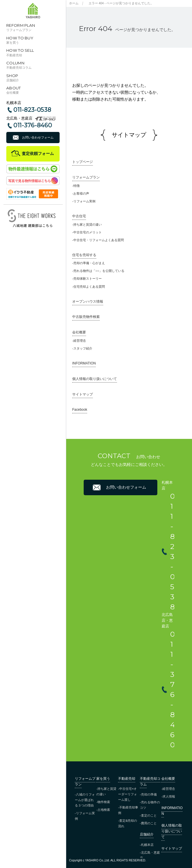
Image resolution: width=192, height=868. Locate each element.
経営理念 (80, 341)
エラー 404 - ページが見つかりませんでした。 (121, 3)
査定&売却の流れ (128, 823)
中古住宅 (79, 216)
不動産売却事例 (128, 810)
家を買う (103, 779)
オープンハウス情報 (88, 302)
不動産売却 (127, 779)
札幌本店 (147, 845)
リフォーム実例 (84, 201)
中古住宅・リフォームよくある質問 (99, 240)
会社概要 (79, 332)
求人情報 (169, 796)
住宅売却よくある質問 (89, 287)
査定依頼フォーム (38, 153)
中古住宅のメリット (88, 232)
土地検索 (104, 810)
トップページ (83, 162)
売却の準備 (149, 794)
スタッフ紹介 (83, 348)
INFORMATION (84, 363)
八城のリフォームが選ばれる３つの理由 (85, 800)
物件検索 (104, 802)
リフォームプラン (86, 177)
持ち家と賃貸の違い (88, 224)
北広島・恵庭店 (150, 855)
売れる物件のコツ (150, 805)
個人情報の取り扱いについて (95, 379)
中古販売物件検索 (86, 317)
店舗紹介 (147, 834)
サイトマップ (83, 394)
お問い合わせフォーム (38, 137)
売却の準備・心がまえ (89, 263)
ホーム (74, 3)
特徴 (77, 186)
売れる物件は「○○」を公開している (99, 271)
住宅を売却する (84, 255)
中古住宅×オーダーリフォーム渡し (128, 794)
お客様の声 (81, 193)
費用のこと (149, 823)
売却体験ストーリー (88, 279)
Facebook (80, 410)
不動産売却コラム (150, 781)
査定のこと (149, 815)
